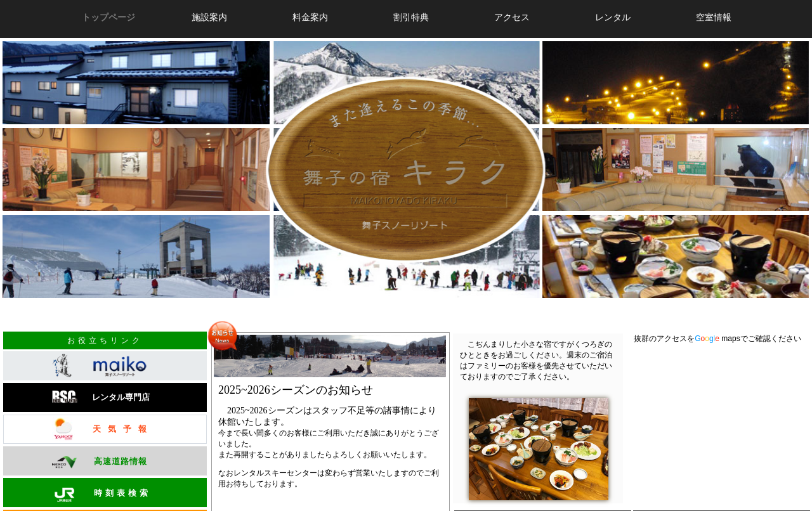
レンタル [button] (613, 17)
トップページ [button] (108, 17)
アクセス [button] (512, 17)
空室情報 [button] (714, 17)
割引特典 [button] (411, 17)
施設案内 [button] (209, 17)
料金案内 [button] (310, 17)
